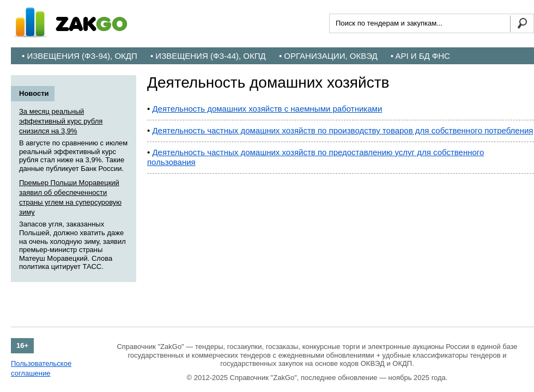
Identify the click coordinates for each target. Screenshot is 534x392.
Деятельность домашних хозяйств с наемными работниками (267, 109)
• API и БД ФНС (420, 56)
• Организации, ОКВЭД (328, 56)
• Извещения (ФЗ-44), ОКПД (208, 56)
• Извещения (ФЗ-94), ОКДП (80, 56)
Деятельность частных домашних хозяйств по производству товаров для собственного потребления (342, 130)
